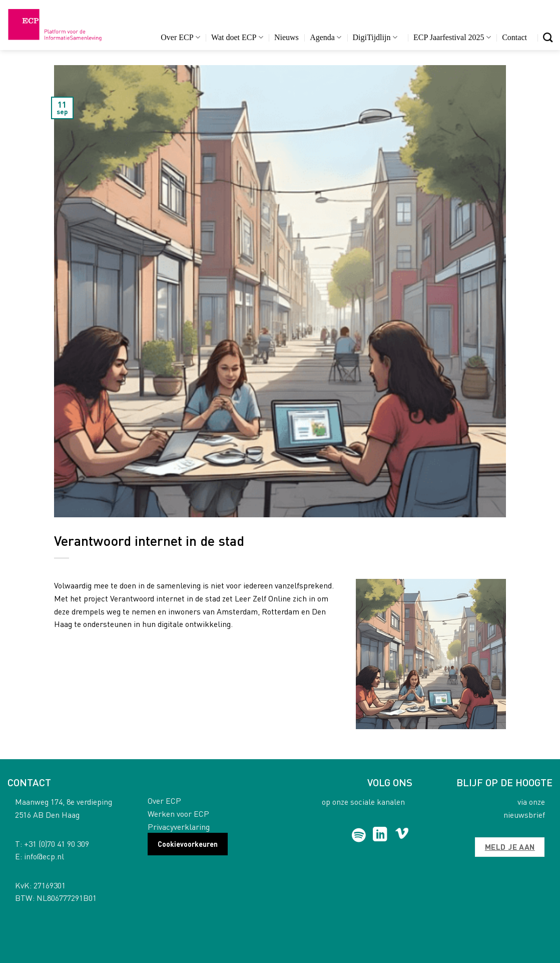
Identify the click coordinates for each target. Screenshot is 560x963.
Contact (514, 37)
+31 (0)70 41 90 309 (57, 844)
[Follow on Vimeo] (402, 835)
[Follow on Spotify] (359, 835)
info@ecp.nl (44, 856)
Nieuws (287, 37)
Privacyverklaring (179, 827)
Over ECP (180, 37)
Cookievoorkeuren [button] (188, 844)
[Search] (548, 37)
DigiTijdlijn (375, 37)
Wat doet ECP (237, 37)
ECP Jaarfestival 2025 (452, 37)
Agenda (326, 37)
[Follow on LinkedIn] (380, 835)
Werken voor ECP (178, 814)
